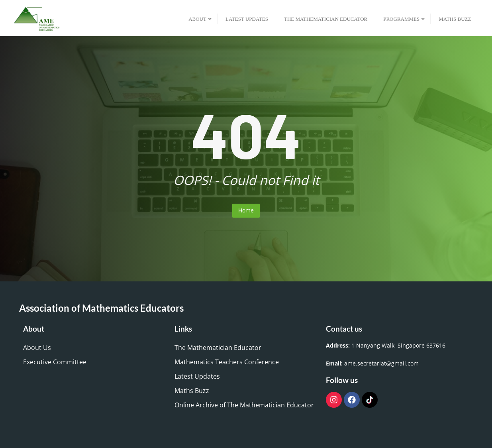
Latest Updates (197, 376)
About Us (37, 348)
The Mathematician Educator (218, 348)
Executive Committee (55, 362)
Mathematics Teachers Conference (227, 362)
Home (246, 210)
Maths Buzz (192, 391)
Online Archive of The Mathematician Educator (244, 405)
